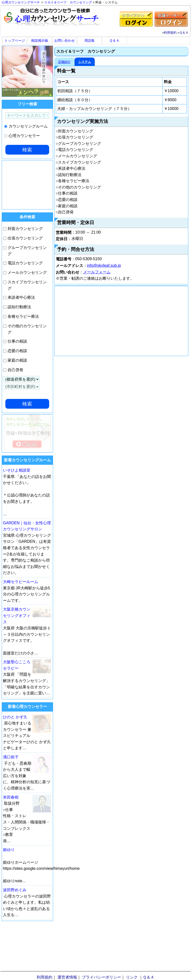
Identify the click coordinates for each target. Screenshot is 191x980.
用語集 (90, 40)
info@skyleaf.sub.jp (104, 265)
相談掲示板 (40, 40)
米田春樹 (11, 797)
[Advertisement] (121, 321)
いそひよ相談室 (17, 470)
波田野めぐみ (15, 890)
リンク (132, 977)
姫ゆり (9, 850)
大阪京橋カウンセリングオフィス (17, 615)
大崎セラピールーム (21, 582)
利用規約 (170, 33)
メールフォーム (97, 272)
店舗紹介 (64, 62)
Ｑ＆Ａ (184, 33)
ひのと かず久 (15, 717)
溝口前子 (11, 757)
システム (85, 62)
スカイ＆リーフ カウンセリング (68, 2)
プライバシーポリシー (101, 977)
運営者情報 (67, 977)
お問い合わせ (65, 40)
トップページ (15, 40)
